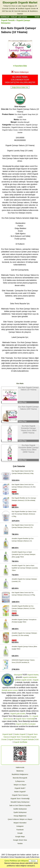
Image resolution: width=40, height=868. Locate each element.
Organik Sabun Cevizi (10, 130)
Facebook (20, 830)
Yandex (20, 843)
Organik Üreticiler (14, 739)
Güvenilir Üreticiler (9, 8)
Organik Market (33, 675)
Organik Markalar (28, 739)
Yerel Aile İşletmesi (21, 11)
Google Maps (20, 837)
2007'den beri (7, 11)
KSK (37, 739)
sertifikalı (18, 680)
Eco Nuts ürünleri (19, 125)
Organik (36, 680)
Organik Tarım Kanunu (20, 795)
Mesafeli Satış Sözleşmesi (20, 802)
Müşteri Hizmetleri (20, 823)
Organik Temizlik (8, 20)
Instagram (20, 826)
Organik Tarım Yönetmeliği (25, 719)
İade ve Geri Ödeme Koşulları (20, 805)
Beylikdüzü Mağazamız (20, 774)
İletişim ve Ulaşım (20, 785)
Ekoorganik (18, 675)
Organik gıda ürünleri (18, 713)
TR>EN (37, 17)
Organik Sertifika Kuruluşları (26, 724)
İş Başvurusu (20, 781)
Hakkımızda (20, 767)
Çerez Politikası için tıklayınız (16, 861)
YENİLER (14, 17)
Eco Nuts (23, 120)
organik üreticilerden (30, 677)
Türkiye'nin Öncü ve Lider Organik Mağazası (19, 6)
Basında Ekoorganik (20, 778)
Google (20, 833)
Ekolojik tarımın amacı (10, 690)
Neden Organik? (20, 734)
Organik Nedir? (8, 734)
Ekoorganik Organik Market (20, 2)
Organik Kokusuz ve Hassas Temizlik (24, 127)
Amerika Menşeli (23, 122)
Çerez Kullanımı (13, 819)
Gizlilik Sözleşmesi (20, 809)
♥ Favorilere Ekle (20, 66)
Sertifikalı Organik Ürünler (27, 8)
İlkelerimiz (20, 771)
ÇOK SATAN (23, 17)
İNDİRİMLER (5, 17)
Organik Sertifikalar (20, 742)
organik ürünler (27, 680)
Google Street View (20, 840)
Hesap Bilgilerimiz (20, 816)
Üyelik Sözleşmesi (20, 812)
